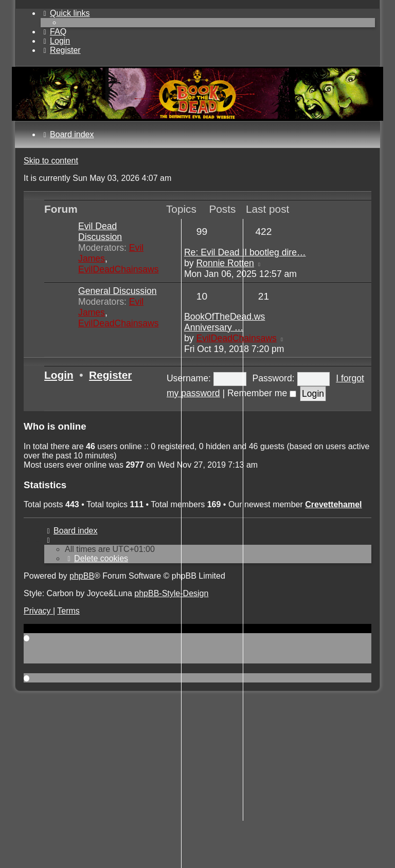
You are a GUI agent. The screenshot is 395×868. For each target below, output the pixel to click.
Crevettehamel (333, 504)
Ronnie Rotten (225, 263)
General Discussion (118, 291)
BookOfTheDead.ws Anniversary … (225, 322)
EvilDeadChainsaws (118, 269)
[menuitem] (53, 32)
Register (110, 375)
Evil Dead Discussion (100, 232)
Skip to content (51, 161)
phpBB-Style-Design (171, 593)
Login (59, 375)
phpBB (82, 576)
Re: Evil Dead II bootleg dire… (245, 252)
